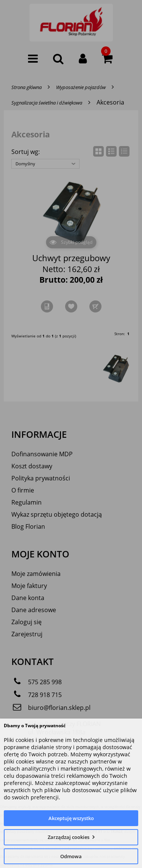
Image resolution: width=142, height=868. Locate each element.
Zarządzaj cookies (69, 837)
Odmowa (71, 856)
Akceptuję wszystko (71, 818)
